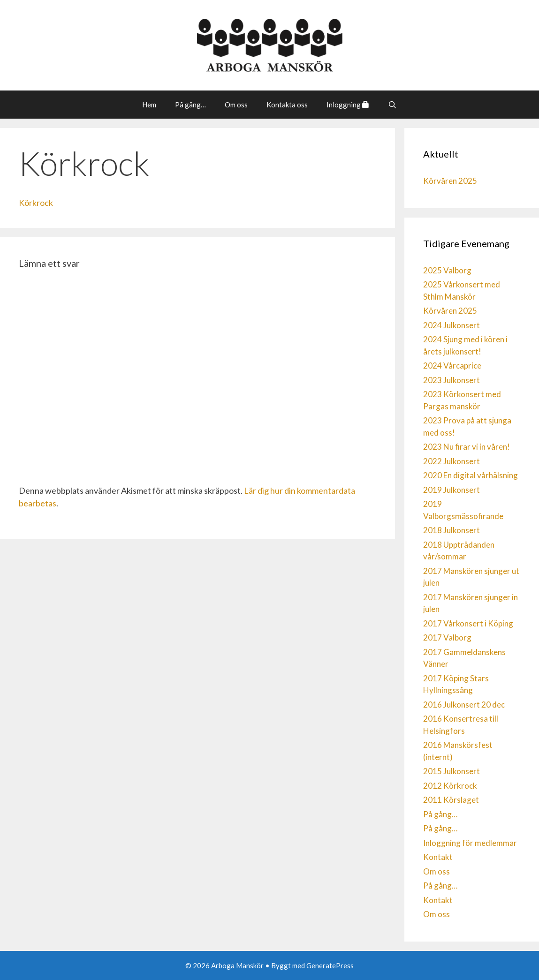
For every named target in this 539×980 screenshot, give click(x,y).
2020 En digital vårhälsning (471, 475)
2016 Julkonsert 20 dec (464, 705)
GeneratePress (330, 965)
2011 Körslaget (451, 800)
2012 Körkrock (450, 786)
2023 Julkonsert (452, 380)
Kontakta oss (287, 105)
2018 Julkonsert (452, 530)
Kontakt (438, 857)
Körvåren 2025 (450, 181)
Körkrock (36, 203)
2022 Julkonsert (452, 461)
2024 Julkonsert (452, 325)
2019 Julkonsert (452, 490)
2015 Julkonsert (452, 771)
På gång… (190, 105)
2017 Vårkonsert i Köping (468, 623)
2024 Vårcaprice (452, 366)
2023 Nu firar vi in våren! (467, 447)
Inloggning (348, 105)
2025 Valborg (447, 270)
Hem (149, 105)
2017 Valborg (447, 637)
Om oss (236, 105)
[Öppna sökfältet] (392, 105)
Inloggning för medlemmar (470, 843)
